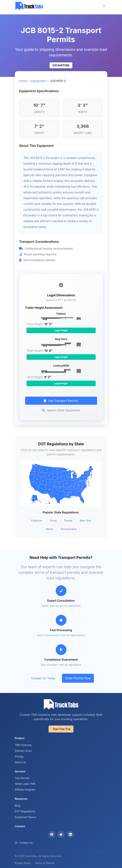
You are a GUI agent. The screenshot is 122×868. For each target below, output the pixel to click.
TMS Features (23, 745)
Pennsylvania (68, 529)
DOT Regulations (25, 811)
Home (23, 81)
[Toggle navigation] (104, 6)
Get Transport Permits (61, 401)
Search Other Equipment (61, 410)
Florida (68, 521)
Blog (18, 806)
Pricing (19, 756)
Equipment (39, 81)
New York (85, 521)
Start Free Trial (62, 729)
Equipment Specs (26, 817)
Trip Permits (22, 778)
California (36, 521)
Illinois (49, 529)
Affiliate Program (25, 790)
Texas (53, 521)
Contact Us (26, 843)
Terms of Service (45, 863)
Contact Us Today (43, 678)
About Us (21, 762)
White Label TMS (25, 784)
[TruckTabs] (29, 6)
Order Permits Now (78, 678)
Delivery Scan (23, 751)
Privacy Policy (23, 863)
